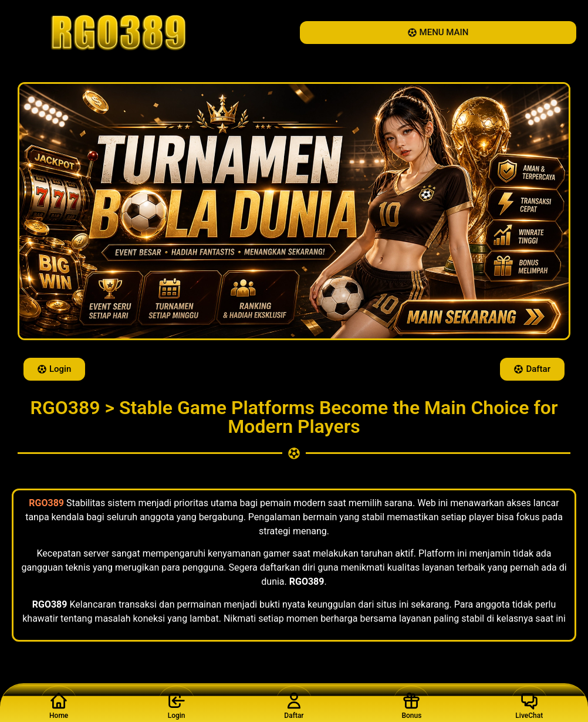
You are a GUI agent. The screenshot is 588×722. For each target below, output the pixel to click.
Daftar (294, 703)
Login (177, 703)
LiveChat (529, 703)
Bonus (411, 703)
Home (59, 703)
